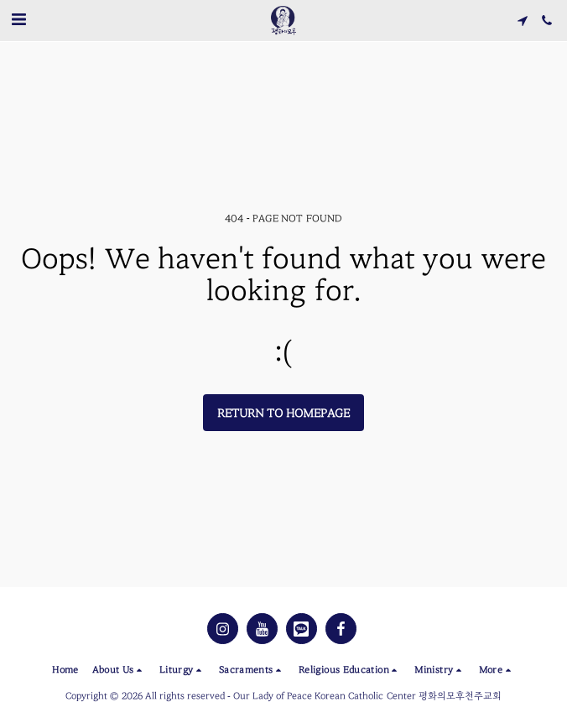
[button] (18, 20)
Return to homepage (284, 413)
